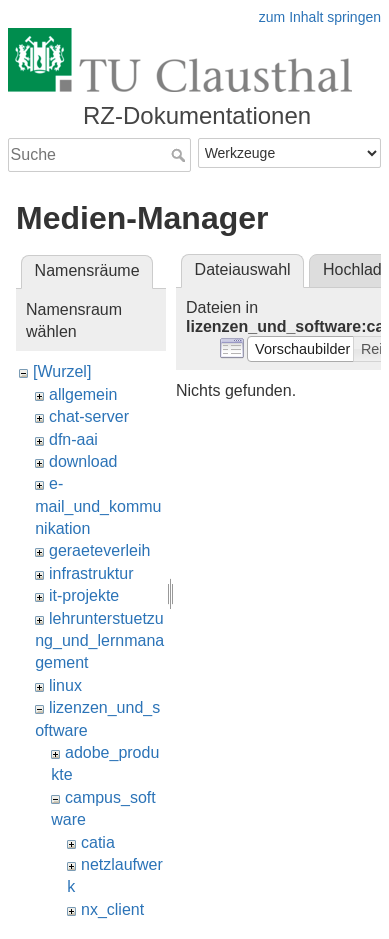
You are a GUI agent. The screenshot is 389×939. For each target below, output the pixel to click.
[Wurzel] (62, 371)
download (83, 461)
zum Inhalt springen (320, 17)
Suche (180, 155)
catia (98, 842)
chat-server (89, 416)
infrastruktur (91, 573)
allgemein (83, 394)
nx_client (112, 909)
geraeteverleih (99, 550)
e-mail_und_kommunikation (98, 506)
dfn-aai (73, 439)
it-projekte (84, 595)
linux (65, 685)
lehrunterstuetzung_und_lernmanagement (99, 641)
